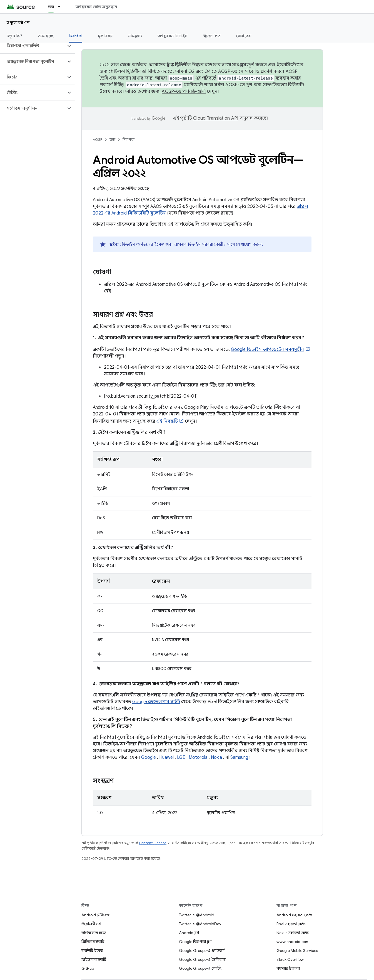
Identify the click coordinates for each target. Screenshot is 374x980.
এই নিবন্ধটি (167, 421)
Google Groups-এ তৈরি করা (202, 959)
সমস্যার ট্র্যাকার (288, 968)
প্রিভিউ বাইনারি (93, 942)
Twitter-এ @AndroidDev (200, 924)
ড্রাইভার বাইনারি (94, 959)
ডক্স (112, 140)
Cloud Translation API (216, 118)
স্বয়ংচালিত (212, 36)
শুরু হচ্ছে (46, 36)
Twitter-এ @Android (197, 915)
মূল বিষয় (105, 36)
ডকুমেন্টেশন (18, 23)
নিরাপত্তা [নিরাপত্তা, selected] (76, 36)
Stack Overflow (290, 959)
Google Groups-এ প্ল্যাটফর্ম (202, 951)
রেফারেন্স (244, 36)
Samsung (239, 757)
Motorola (198, 757)
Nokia (216, 757)
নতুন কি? (14, 36)
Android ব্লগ (189, 933)
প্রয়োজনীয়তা (91, 924)
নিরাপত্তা (129, 140)
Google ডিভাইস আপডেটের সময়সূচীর (267, 349)
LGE (181, 757)
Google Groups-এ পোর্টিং (200, 968)
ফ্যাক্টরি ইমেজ (92, 951)
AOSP (98, 140)
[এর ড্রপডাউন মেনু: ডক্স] (61, 7)
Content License (153, 843)
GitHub (88, 968)
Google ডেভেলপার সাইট (156, 702)
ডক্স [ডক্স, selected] (51, 7)
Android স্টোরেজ (95, 915)
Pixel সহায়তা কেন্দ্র (291, 924)
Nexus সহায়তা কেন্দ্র (293, 933)
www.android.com (293, 942)
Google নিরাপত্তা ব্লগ (195, 942)
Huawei (166, 757)
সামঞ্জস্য (135, 36)
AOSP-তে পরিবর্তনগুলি (184, 92)
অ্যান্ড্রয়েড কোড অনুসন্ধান (96, 7)
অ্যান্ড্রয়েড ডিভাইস (173, 36)
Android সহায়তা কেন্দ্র (294, 915)
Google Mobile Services (297, 951)
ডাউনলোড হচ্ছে (94, 933)
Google (149, 757)
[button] (33, 46)
